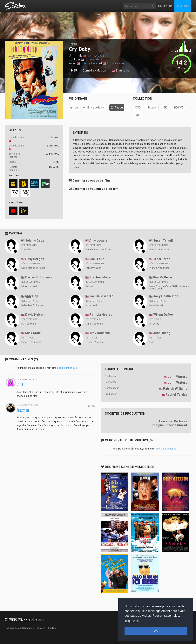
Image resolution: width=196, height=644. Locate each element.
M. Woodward (29, 324)
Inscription (165, 6)
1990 (73, 44)
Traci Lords (162, 259)
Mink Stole (33, 333)
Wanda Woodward (159, 268)
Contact (52, 628)
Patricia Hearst (101, 315)
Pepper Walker (93, 268)
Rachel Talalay (176, 394)
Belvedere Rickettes (32, 305)
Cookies (41, 628)
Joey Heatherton (166, 296)
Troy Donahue (100, 333)
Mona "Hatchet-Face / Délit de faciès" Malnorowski (169, 288)
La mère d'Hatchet (31, 342)
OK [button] (156, 631)
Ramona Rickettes (159, 250)
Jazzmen (23, 410)
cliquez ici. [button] (132, 621)
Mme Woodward (94, 324)
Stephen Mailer (101, 277)
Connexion (183, 6)
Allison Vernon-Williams (98, 250)
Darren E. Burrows (39, 277)
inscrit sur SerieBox (67, 368)
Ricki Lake (97, 259)
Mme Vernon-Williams (33, 268)
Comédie (88, 71)
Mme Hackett (157, 305)
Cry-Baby (26, 250)
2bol (20, 384)
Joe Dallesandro (101, 296)
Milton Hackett (29, 286)
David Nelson (35, 315)
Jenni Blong (162, 333)
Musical (101, 71)
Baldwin (90, 286)
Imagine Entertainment (169, 425)
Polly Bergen (35, 259)
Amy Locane (115, 63)
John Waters (96, 56)
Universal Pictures (173, 421)
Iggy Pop (32, 296)
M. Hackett (91, 305)
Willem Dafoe (163, 315)
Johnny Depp (90, 63)
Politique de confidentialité (19, 628)
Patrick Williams (175, 388)
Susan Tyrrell (163, 241)
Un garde (154, 324)
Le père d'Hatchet (95, 342)
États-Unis (121, 71)
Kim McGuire (163, 277)
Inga (152, 342)
